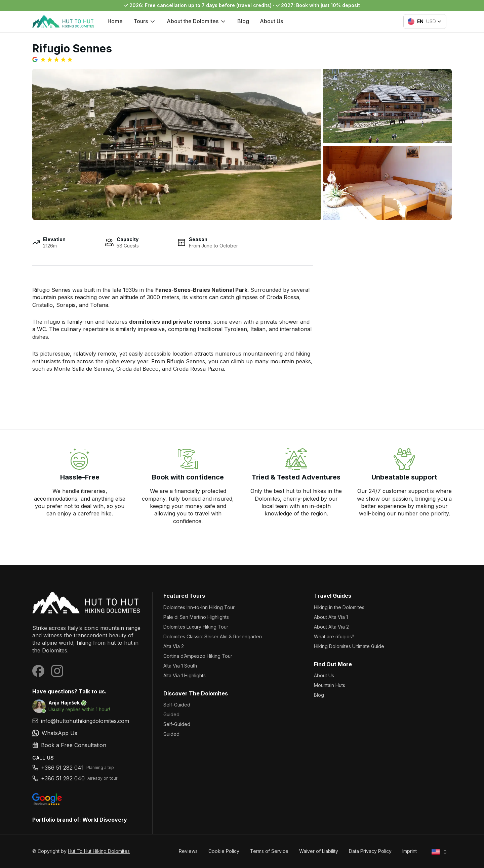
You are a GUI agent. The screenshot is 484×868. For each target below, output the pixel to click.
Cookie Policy (224, 851)
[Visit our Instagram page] (57, 671)
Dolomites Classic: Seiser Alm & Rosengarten (213, 636)
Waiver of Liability (319, 851)
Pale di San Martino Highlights (196, 617)
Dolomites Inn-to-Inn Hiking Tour (199, 607)
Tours (145, 21)
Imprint (410, 851)
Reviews (188, 851)
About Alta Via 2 (331, 627)
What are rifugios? (334, 636)
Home (115, 21)
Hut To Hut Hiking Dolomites (99, 851)
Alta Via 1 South (180, 666)
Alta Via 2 (174, 646)
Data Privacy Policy (370, 851)
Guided (171, 714)
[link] (87, 733)
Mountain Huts (330, 685)
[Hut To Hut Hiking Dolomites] (87, 603)
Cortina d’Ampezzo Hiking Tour (198, 656)
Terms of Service (269, 851)
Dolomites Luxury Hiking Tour (196, 627)
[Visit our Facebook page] (38, 671)
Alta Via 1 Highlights (185, 675)
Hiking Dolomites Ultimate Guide (349, 646)
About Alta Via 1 (331, 617)
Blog (243, 21)
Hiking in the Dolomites (339, 607)
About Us (271, 21)
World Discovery (105, 820)
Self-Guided (177, 705)
